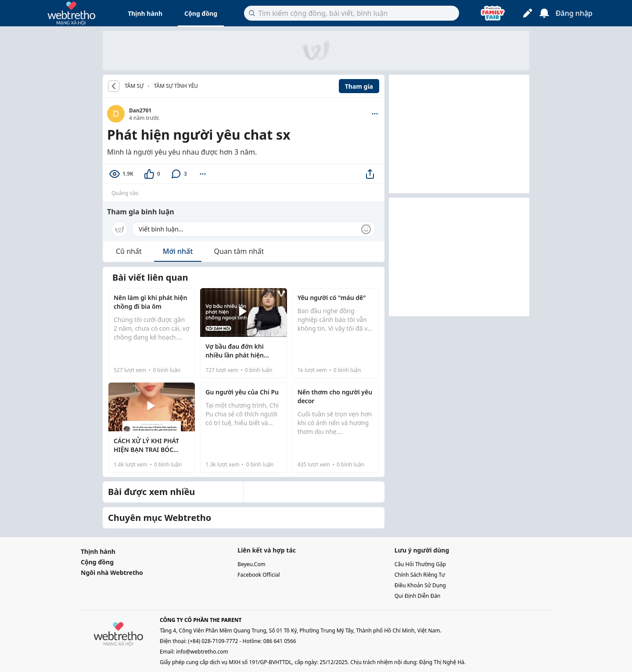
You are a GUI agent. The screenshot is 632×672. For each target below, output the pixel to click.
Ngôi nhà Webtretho (112, 573)
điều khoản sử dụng (420, 585)
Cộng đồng (201, 13)
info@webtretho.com (202, 652)
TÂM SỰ (134, 86)
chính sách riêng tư (420, 575)
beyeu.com (251, 564)
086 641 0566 (280, 641)
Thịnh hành (145, 13)
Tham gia (359, 86)
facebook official (259, 575)
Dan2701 (140, 110)
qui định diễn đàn (418, 596)
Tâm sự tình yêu (176, 86)
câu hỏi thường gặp (420, 564)
